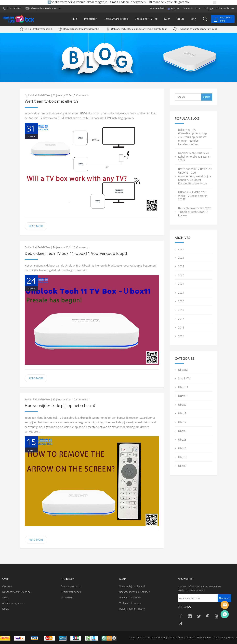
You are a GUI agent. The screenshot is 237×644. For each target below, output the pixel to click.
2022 (181, 284)
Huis (75, 19)
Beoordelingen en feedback (134, 592)
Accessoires (67, 597)
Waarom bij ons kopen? (132, 586)
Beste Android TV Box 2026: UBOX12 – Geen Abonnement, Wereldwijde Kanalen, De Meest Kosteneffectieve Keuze (195, 176)
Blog (193, 19)
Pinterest (208, 616)
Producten (91, 19)
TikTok (181, 624)
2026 (181, 249)
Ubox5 (182, 440)
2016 (181, 328)
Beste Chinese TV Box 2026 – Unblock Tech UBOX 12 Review (195, 212)
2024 (181, 266)
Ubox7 (182, 422)
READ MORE (36, 226)
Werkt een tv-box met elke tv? (52, 101)
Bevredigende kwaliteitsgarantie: (81, 30)
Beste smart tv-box (116, 19)
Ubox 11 (183, 387)
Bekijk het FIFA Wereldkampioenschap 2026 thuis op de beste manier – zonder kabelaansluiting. (192, 137)
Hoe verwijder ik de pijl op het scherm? (60, 405)
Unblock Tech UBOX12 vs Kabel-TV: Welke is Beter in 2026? (194, 157)
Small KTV (184, 378)
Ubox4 (182, 448)
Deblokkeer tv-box (146, 19)
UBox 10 (183, 396)
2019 (181, 310)
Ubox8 (182, 413)
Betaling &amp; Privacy (132, 609)
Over (167, 19)
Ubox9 (182, 405)
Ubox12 (183, 370)
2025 (181, 258)
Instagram (190, 616)
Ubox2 (182, 466)
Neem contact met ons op (16, 592)
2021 (181, 293)
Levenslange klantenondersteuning (198, 30)
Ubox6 (182, 431)
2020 (181, 301)
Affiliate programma (13, 603)
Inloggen (210, 8)
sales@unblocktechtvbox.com (46, 8)
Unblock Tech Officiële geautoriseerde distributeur (139, 30)
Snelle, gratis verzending (38, 30)
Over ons (7, 586)
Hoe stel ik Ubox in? (130, 597)
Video (5, 597)
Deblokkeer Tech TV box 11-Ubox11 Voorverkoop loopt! (76, 253)
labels (6, 609)
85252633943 (14, 8)
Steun (180, 19)
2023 (181, 275)
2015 (181, 336)
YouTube (217, 616)
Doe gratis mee (226, 8)
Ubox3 (182, 457)
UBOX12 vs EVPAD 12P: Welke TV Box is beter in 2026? (193, 196)
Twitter (199, 616)
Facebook (181, 616)
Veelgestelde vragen (130, 603)
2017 (181, 319)
